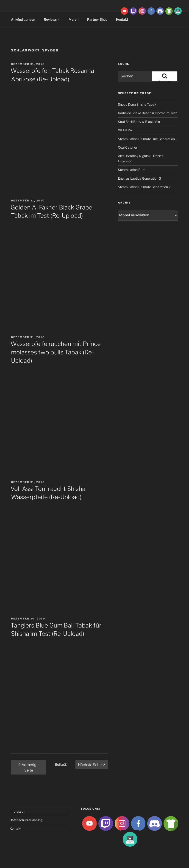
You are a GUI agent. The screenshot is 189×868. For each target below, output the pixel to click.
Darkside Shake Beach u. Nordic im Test (147, 113)
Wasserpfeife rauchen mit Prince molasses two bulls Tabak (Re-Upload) (56, 352)
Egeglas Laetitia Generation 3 (139, 178)
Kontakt (15, 828)
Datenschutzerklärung (26, 820)
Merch (74, 19)
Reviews (52, 19)
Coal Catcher (128, 147)
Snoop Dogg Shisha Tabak (137, 104)
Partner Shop (97, 19)
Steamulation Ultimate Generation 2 (144, 187)
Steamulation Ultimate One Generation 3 (148, 139)
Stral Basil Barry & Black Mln (139, 122)
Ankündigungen (23, 19)
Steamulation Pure (132, 170)
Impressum (18, 811)
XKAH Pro (125, 130)
